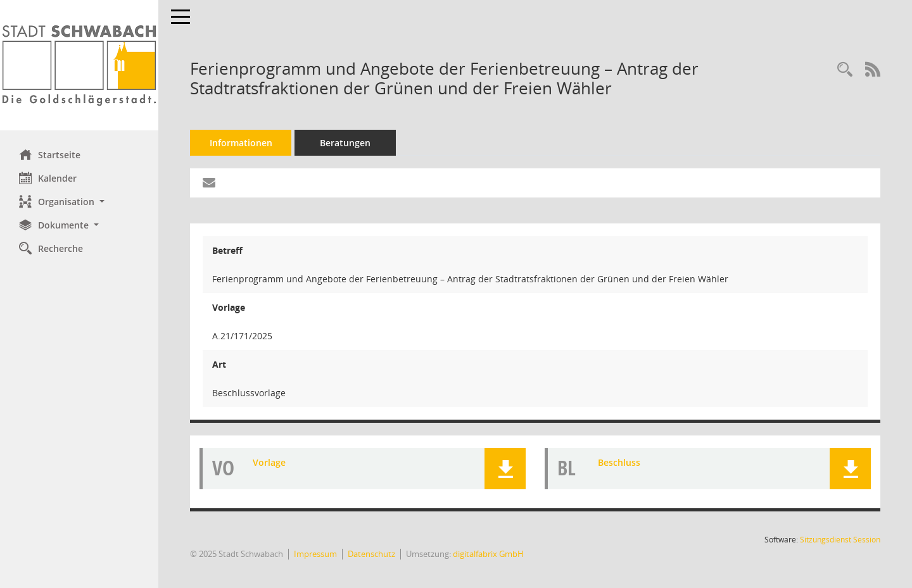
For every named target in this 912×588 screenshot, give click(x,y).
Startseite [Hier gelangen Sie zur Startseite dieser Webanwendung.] (50, 154)
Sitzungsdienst (840, 540)
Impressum (315, 554)
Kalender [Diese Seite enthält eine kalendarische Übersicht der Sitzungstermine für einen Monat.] (48, 178)
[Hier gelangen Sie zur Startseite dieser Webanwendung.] (79, 65)
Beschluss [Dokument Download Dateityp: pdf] (619, 462)
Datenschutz (371, 554)
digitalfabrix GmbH (488, 554)
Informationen (241, 143)
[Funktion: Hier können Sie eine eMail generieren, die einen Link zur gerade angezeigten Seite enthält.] (209, 183)
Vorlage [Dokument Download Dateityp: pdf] (269, 462)
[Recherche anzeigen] (845, 70)
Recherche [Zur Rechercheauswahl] (51, 248)
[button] (79, 202)
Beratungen (345, 143)
